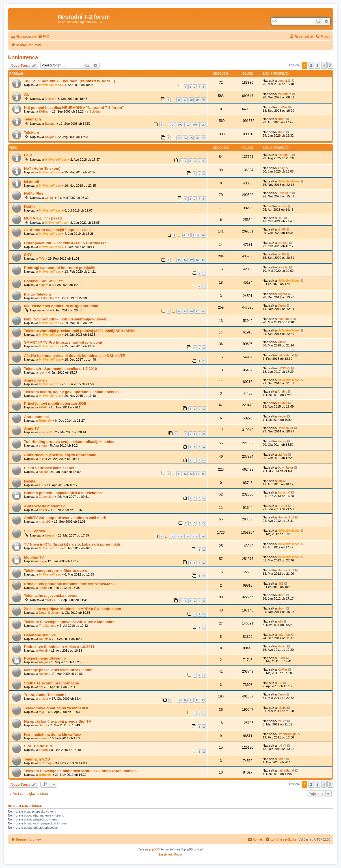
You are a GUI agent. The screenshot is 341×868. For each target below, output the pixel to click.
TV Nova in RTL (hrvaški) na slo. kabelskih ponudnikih (72, 544)
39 (197, 100)
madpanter (285, 319)
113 (180, 536)
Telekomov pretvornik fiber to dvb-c (56, 571)
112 (172, 536)
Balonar (50, 124)
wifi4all (50, 198)
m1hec (282, 506)
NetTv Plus (34, 193)
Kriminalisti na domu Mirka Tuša (53, 734)
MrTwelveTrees (50, 85)
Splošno (95, 111)
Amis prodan (35, 380)
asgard (44, 285)
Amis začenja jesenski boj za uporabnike (60, 455)
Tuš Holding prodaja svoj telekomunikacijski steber (69, 442)
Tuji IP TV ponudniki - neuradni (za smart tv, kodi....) (70, 81)
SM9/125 (284, 368)
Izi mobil (32, 182)
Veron (282, 305)
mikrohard (285, 94)
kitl (280, 342)
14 (179, 311)
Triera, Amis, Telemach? (45, 695)
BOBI (281, 658)
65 (191, 138)
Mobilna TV (34, 557)
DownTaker (285, 428)
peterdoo (284, 635)
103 (188, 125)
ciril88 (282, 229)
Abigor (49, 137)
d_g (42, 561)
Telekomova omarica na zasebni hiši (56, 708)
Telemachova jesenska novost (51, 595)
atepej (282, 416)
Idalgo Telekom (37, 294)
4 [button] (324, 65)
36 (179, 100)
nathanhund (286, 355)
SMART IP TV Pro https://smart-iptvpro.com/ (63, 342)
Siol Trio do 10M (38, 746)
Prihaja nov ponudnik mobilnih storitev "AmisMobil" (70, 584)
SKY (28, 255)
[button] (330, 65)
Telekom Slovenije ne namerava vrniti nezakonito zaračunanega (80, 771)
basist (43, 510)
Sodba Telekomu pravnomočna (52, 683)
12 (185, 474)
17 (191, 260)
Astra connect (36, 417)
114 (188, 536)
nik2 (280, 218)
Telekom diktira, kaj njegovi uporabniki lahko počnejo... (73, 392)
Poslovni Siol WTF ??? (44, 281)
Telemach (33, 119)
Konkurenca (23, 57)
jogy (42, 372)
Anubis (282, 391)
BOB (28, 155)
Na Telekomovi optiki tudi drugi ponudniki (61, 306)
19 (203, 260)
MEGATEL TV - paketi (43, 218)
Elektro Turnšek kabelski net (49, 468)
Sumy (43, 725)
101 (172, 125)
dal (47, 310)
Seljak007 (284, 193)
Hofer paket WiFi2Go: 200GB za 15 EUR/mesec (65, 243)
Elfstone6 (46, 298)
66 (197, 138)
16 (185, 260)
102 (180, 125)
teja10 (43, 712)
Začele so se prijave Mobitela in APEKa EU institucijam (73, 609)
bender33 (284, 81)
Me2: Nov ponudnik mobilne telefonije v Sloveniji (67, 319)
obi (280, 683)
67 (203, 138)
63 (179, 138)
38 (191, 100)
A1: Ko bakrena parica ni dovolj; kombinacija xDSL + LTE (75, 356)
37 (185, 100)
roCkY (282, 721)
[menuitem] (44, 36)
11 (179, 474)
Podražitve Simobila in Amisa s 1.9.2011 (59, 647)
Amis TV (32, 428)
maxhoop (45, 763)
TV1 (42, 259)
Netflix (30, 207)
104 (195, 125)
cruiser (44, 699)
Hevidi (43, 651)
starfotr (282, 455)
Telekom (32, 133)
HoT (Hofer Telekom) (42, 168)
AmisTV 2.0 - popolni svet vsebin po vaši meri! (65, 518)
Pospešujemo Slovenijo (45, 658)
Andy (281, 168)
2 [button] (311, 65)
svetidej (283, 243)
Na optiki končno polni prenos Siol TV (58, 721)
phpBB (153, 849)
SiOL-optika (34, 531)
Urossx (50, 535)
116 (203, 536)
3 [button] (317, 65)
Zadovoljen (47, 497)
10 (203, 235)
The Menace (48, 626)
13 (191, 474)
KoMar (44, 111)
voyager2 (45, 432)
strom (282, 119)
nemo (282, 759)
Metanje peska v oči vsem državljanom (58, 670)
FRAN (43, 407)
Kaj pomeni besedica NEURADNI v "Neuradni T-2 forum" (74, 108)
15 (179, 260)
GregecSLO (286, 517)
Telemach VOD (37, 759)
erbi (280, 621)
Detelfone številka (40, 635)
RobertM (45, 421)
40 (203, 100)
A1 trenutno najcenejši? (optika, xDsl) (57, 230)
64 (185, 138)
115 (195, 536)
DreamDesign (48, 613)
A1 (26, 94)
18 (197, 260)
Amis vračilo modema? (44, 506)
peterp (43, 750)
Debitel (30, 481)
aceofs (282, 206)
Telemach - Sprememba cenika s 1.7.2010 (61, 369)
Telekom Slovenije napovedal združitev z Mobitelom (70, 622)
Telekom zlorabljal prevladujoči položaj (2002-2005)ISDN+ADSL (80, 331)
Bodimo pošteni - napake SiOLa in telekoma (63, 493)
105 (203, 125)
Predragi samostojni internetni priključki (60, 268)
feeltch (49, 99)
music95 (45, 522)
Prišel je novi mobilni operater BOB (55, 403)
